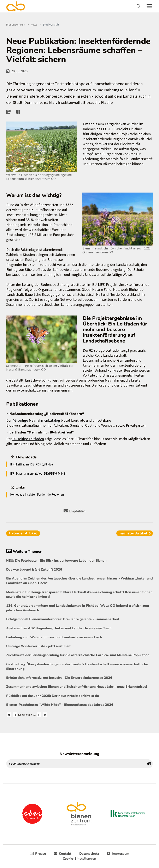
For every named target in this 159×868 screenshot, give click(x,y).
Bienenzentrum (16, 25)
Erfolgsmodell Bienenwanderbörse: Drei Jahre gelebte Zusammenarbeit (63, 619)
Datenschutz (89, 854)
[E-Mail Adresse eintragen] (76, 764)
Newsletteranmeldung (79, 754)
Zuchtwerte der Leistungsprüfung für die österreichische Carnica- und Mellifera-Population (78, 655)
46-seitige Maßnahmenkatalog (36, 420)
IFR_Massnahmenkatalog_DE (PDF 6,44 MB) (38, 473)
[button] (10, 112)
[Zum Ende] (45, 715)
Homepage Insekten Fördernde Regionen (37, 494)
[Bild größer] (41, 147)
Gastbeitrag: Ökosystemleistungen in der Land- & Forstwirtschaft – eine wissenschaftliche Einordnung (77, 667)
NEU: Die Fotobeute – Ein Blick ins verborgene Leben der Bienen (56, 561)
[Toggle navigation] (139, 6)
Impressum (118, 854)
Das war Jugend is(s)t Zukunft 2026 (34, 570)
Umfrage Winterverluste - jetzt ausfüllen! (39, 646)
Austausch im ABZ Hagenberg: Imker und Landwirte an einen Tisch (59, 628)
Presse (38, 854)
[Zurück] (15, 715)
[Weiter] (39, 715)
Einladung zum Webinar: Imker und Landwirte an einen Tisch (54, 637)
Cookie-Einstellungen (79, 859)
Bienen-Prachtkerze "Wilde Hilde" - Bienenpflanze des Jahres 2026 (60, 705)
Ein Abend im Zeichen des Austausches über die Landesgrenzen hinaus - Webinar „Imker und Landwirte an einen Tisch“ (79, 581)
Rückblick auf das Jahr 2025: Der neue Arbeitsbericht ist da (53, 696)
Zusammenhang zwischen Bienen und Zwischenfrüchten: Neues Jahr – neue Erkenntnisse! (77, 687)
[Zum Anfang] (9, 715)
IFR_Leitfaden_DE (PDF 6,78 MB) (31, 464)
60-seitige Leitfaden (28, 439)
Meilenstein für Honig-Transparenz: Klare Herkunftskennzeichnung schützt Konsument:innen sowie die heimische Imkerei (79, 594)
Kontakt (63, 854)
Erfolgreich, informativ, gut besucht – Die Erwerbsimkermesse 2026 (59, 678)
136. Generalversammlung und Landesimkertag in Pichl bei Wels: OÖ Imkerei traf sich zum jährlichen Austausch (78, 608)
